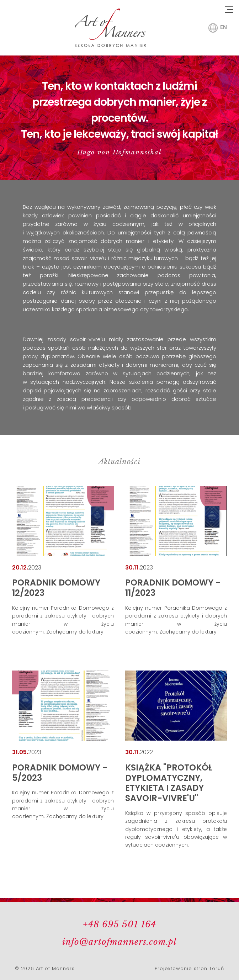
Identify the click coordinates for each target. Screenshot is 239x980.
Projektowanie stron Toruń (189, 968)
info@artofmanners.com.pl (119, 942)
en (224, 27)
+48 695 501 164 (119, 924)
